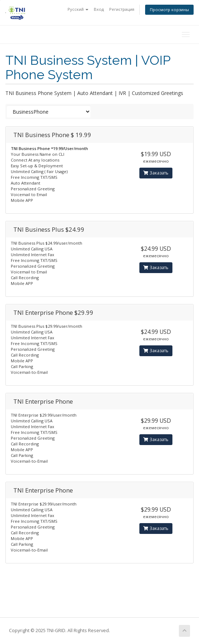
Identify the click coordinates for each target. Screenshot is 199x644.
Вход (99, 9)
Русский (78, 9)
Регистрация (122, 9)
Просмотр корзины (169, 10)
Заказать (156, 173)
